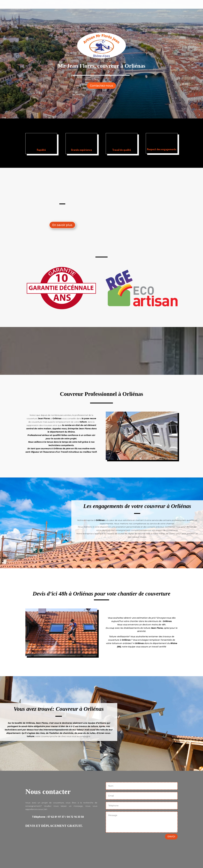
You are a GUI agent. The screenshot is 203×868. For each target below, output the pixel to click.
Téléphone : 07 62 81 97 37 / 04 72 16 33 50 (58, 817)
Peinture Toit (132, 3)
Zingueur (113, 3)
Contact (151, 3)
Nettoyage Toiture (90, 3)
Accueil (51, 3)
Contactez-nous (101, 86)
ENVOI (171, 837)
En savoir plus (62, 225)
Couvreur (66, 3)
